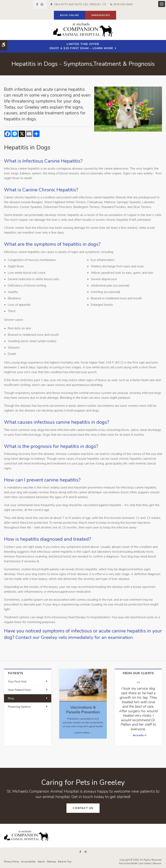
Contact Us (83, 808)
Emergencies (101, 15)
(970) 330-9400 (123, 4)
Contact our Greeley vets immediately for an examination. (77, 637)
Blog (11, 698)
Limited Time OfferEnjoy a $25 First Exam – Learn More (81, 46)
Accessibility (28, 861)
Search (41, 861)
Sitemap (51, 861)
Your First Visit (17, 682)
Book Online (70, 15)
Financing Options (19, 707)
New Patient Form (19, 690)
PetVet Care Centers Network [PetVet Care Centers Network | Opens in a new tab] (146, 863)
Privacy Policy (12, 861)
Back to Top (65, 861)
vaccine (28, 487)
